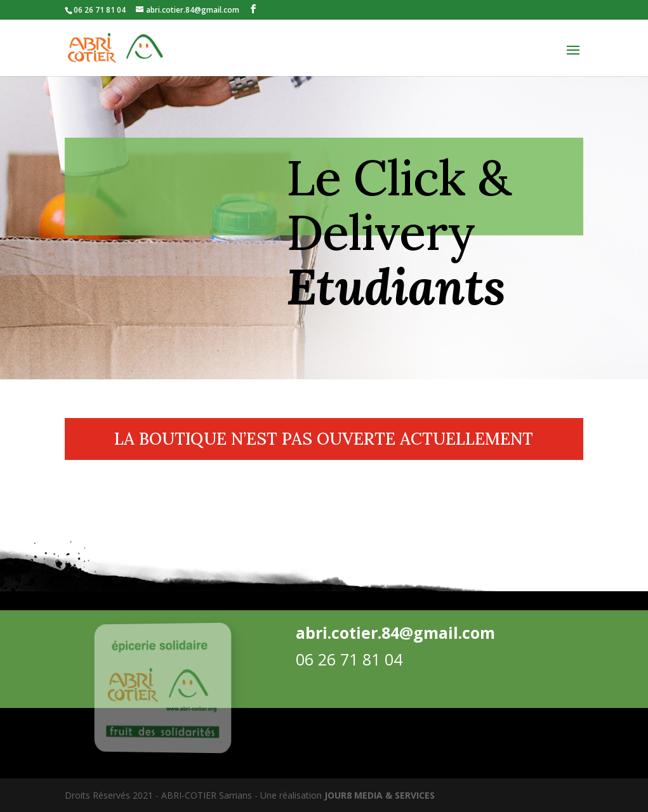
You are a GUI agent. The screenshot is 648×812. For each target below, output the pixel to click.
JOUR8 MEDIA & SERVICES (380, 795)
